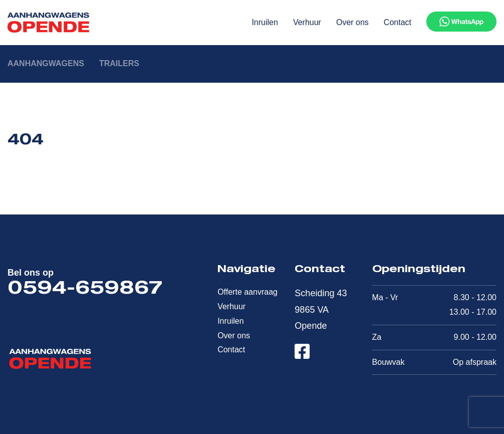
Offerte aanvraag (247, 292)
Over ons (352, 22)
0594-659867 (85, 290)
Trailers (119, 63)
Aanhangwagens (46, 63)
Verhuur (307, 22)
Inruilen (265, 22)
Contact (398, 22)
